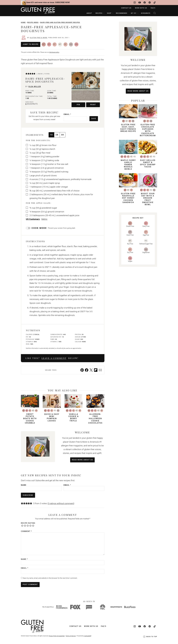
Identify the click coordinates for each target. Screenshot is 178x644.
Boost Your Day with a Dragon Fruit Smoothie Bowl (148, 199)
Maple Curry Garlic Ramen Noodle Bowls (128, 165)
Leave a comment (54, 358)
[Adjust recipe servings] (26, 104)
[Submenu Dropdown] (104, 13)
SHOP (109, 13)
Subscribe (28, 495)
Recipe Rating (28, 523)
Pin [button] (78, 105)
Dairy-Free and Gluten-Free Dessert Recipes (60, 22)
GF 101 (134, 13)
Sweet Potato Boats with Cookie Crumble (30, 419)
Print (93, 105)
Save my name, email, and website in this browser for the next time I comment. (50, 578)
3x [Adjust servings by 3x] (63, 135)
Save (94, 119)
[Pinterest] (150, 3)
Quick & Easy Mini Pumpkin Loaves (52, 417)
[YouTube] (140, 3)
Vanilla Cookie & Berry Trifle (74, 417)
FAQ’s (153, 8)
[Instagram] (135, 3)
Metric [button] (44, 219)
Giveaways (146, 13)
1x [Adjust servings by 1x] (51, 135)
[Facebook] (145, 3)
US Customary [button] (33, 219)
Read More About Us (82, 460)
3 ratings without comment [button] (61, 503)
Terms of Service (71, 636)
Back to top (150, 637)
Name (24, 485)
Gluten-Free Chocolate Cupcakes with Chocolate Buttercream (148, 130)
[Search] (155, 13)
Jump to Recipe (31, 44)
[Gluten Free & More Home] (38, 11)
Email (67, 114)
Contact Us (126, 8)
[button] (26, 74)
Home (23, 22)
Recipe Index (33, 22)
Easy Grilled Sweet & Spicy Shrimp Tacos (148, 164)
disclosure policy (54, 52)
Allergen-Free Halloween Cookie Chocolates (95, 419)
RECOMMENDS (122, 13)
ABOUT (89, 13)
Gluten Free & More (39, 38)
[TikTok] (155, 3)
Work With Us (141, 8)
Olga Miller (35, 87)
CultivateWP (88, 636)
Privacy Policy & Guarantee (57, 636)
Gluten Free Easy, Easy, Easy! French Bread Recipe (128, 128)
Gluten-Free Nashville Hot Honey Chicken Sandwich (128, 198)
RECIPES (99, 13)
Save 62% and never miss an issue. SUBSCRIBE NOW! (48, 2)
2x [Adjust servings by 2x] (57, 135)
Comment (26, 531)
